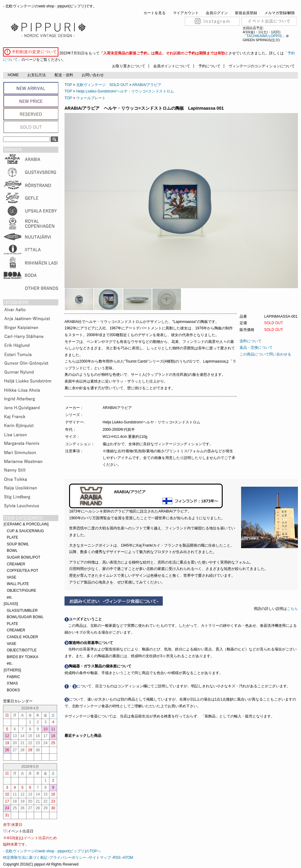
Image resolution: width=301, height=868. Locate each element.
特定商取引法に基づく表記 (25, 858)
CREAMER (16, 564)
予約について (209, 66)
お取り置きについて (129, 66)
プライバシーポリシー (68, 858)
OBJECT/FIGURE (21, 591)
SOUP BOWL (18, 544)
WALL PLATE (18, 584)
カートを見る (154, 13)
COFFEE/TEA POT (23, 571)
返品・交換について (256, 348)
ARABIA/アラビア (147, 85)
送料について (251, 341)
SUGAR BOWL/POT (23, 557)
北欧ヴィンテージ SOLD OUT (102, 85)
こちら (293, 609)
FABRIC (13, 677)
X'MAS (12, 683)
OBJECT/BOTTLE (22, 650)
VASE (12, 577)
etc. (10, 597)
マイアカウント (186, 13)
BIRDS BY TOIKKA (23, 657)
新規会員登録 (246, 13)
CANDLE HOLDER (22, 637)
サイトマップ (100, 858)
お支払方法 (37, 75)
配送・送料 (64, 75)
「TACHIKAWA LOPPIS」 (264, 36)
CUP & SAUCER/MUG (25, 531)
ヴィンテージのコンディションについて (262, 66)
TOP (68, 85)
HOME (13, 75)
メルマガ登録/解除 (280, 13)
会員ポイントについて (172, 66)
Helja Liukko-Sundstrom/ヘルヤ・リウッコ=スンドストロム (125, 91)
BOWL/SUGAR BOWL (25, 617)
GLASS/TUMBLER (22, 611)
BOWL (12, 551)
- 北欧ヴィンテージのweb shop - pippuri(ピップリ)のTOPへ (52, 851)
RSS (117, 858)
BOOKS (13, 690)
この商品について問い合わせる (265, 354)
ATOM (128, 858)
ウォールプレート (91, 98)
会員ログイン (217, 13)
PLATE (12, 537)
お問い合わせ (93, 75)
